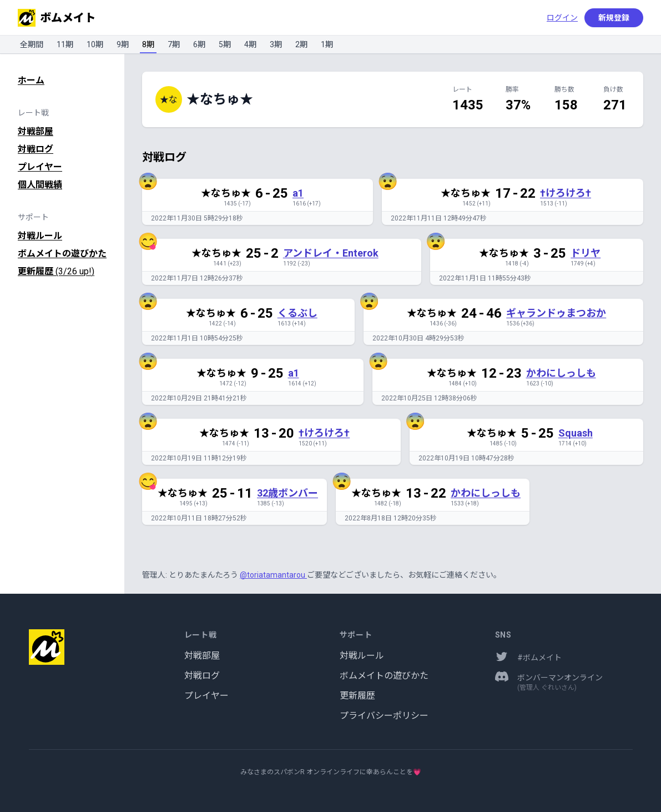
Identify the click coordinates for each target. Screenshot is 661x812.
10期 (95, 44)
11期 (65, 44)
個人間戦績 (40, 185)
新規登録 (614, 18)
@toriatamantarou (273, 575)
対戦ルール (40, 236)
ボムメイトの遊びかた (62, 254)
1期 (327, 44)
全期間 (32, 44)
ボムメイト (57, 18)
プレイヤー (40, 167)
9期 (123, 44)
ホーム (31, 80)
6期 (199, 44)
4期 (250, 44)
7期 (174, 44)
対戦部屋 (36, 131)
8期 (148, 44)
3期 (276, 44)
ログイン (562, 18)
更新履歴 (56, 271)
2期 (301, 44)
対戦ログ (36, 149)
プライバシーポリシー (384, 716)
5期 (225, 44)
